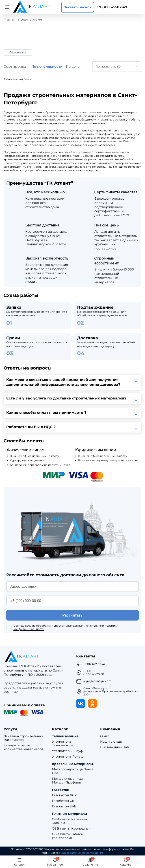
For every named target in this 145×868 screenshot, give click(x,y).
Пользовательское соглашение (81, 853)
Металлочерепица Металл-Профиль (67, 781)
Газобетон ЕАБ (64, 806)
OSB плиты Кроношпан (71, 829)
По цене (73, 67)
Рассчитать (72, 615)
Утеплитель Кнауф (67, 751)
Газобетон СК (63, 801)
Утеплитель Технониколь (63, 743)
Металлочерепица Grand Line (72, 771)
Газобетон (61, 790)
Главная (9, 20)
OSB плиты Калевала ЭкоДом (69, 821)
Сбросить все (18, 53)
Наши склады (111, 742)
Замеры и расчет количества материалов (24, 747)
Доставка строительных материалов (23, 738)
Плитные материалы (69, 814)
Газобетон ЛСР (64, 795)
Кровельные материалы (72, 764)
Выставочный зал (115, 747)
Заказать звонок (78, 7)
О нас (105, 736)
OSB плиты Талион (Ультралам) (68, 836)
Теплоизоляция (65, 736)
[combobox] (117, 67)
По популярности (47, 67)
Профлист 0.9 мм (30, 20)
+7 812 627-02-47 (112, 7)
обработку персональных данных (60, 626)
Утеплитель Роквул (68, 757)
